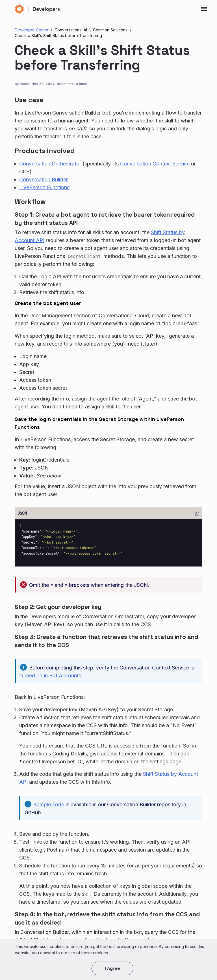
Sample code (49, 805)
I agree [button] (112, 968)
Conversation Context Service (155, 164)
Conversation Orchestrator (50, 164)
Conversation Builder (44, 179)
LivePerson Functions (44, 187)
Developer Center (32, 30)
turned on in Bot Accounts (51, 676)
